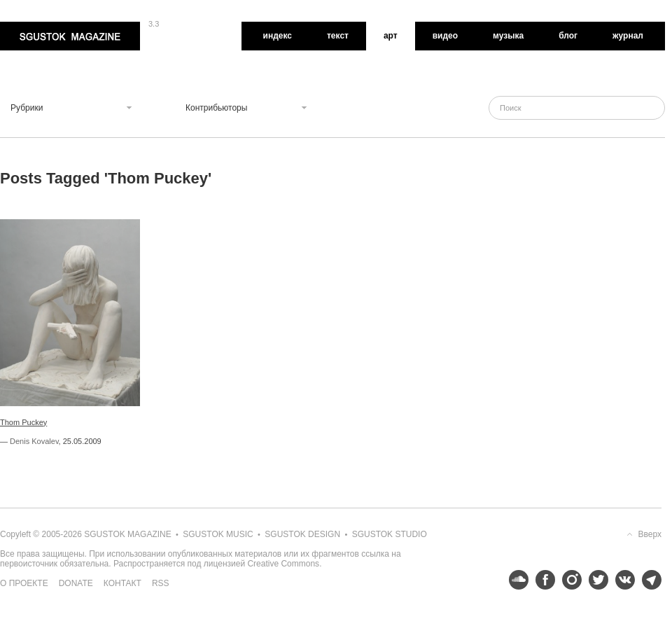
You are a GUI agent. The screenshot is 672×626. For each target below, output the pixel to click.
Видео (445, 36)
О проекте (24, 583)
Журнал (628, 36)
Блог (568, 36)
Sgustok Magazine (70, 36)
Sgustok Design (302, 534)
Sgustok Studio (390, 534)
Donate (76, 583)
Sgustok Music (218, 534)
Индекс (278, 36)
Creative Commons (283, 564)
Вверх (650, 534)
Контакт (122, 583)
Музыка (508, 36)
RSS (161, 583)
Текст (338, 36)
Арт (391, 36)
